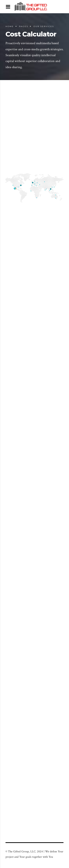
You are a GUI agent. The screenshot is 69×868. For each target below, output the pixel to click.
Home (10, 26)
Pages (24, 26)
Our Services (44, 26)
